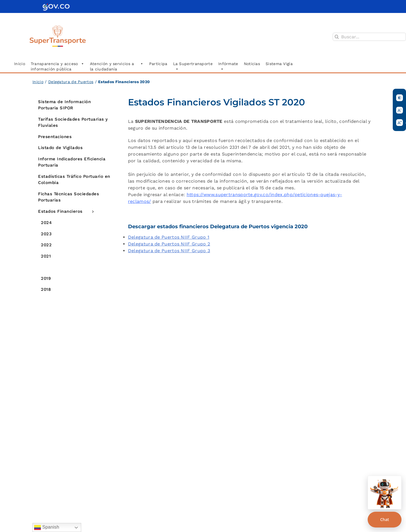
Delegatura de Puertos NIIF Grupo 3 (169, 251)
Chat (384, 519)
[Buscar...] (369, 37)
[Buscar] (337, 37)
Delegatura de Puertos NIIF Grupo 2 (169, 244)
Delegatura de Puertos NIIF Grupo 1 (169, 237)
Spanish (47, 527)
